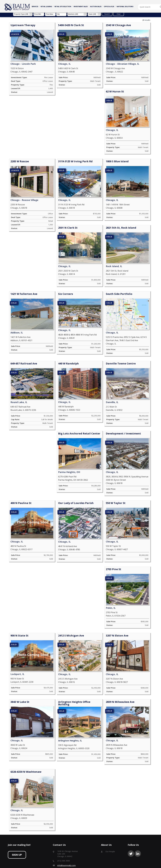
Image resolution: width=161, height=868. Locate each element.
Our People (110, 834)
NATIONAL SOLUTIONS (125, 7)
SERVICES (35, 7)
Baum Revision (128, 864)
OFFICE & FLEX (109, 7)
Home (17, 7)
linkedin (138, 836)
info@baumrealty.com (66, 848)
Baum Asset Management (144, 864)
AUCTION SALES (96, 7)
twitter (131, 836)
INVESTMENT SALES (81, 7)
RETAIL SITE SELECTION (63, 7)
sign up (17, 837)
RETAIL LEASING (46, 7)
